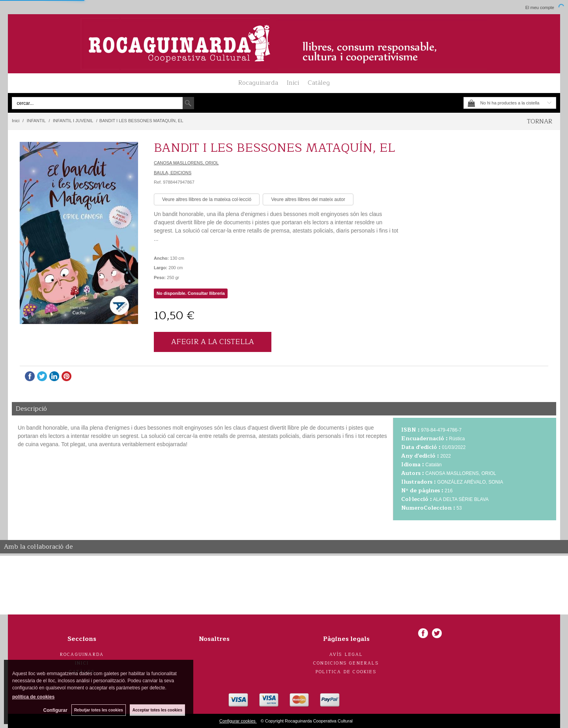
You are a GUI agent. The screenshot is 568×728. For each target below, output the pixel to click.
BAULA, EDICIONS (173, 173)
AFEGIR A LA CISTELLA (213, 342)
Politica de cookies (346, 672)
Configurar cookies (238, 721)
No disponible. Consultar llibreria (191, 293)
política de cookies (33, 697)
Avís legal (346, 654)
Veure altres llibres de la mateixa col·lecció (207, 199)
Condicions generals (346, 663)
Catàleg (319, 83)
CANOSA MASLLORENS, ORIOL (186, 163)
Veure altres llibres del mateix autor (308, 199)
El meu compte (540, 7)
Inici (293, 83)
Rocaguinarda (258, 83)
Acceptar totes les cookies (157, 710)
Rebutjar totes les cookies (99, 710)
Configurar (55, 710)
